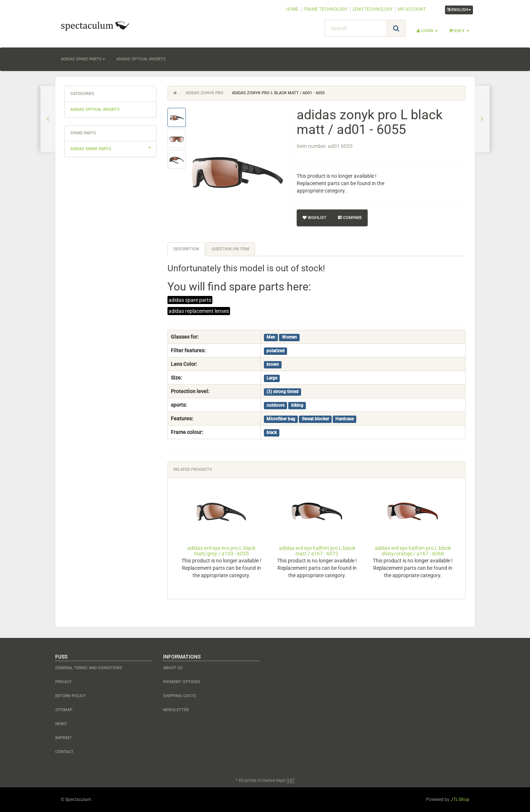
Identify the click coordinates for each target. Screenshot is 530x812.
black (272, 433)
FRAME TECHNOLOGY (326, 9)
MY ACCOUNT (412, 9)
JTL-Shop (460, 799)
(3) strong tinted (282, 392)
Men (271, 337)
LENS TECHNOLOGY (373, 9)
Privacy (63, 682)
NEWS (61, 724)
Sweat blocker (315, 419)
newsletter (176, 710)
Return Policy (70, 696)
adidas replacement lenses (199, 311)
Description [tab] (186, 249)
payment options (182, 682)
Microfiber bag (281, 419)
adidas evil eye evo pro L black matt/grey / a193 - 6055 (221, 551)
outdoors (275, 405)
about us (173, 668)
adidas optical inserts (141, 59)
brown (273, 364)
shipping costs (180, 696)
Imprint (63, 738)
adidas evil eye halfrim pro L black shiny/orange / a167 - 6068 (413, 551)
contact (64, 752)
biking (297, 405)
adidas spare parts (83, 59)
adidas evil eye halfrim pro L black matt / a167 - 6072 (317, 551)
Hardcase (344, 419)
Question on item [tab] (230, 249)
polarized (275, 351)
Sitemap (64, 710)
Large (272, 378)
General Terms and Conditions (89, 668)
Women (289, 337)
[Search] (356, 28)
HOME (292, 9)
